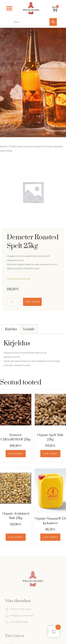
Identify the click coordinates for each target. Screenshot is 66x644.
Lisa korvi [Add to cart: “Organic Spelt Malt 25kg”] (50, 454)
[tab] (11, 329)
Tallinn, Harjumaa (18, 609)
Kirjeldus (11, 329)
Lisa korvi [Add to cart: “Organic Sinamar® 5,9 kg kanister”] (50, 537)
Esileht (4, 146)
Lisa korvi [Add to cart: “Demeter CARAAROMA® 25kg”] (16, 454)
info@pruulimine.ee (19, 615)
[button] (9, 8)
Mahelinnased (33, 146)
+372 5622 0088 (16, 622)
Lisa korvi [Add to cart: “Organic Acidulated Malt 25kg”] (16, 537)
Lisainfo (29, 329)
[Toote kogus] (14, 302)
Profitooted (16, 146)
